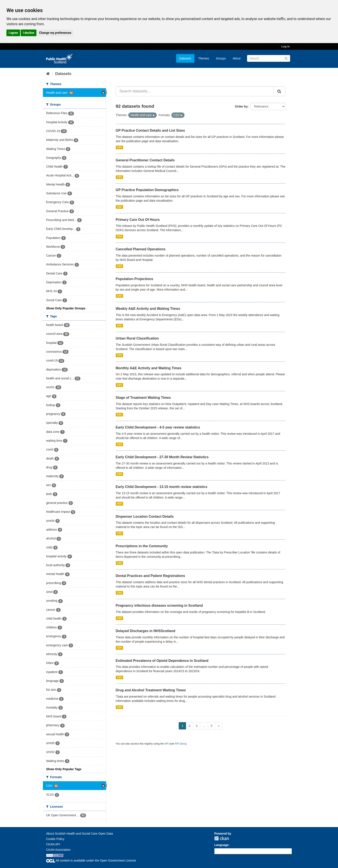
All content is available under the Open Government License (91, 860)
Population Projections (135, 279)
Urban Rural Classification (137, 338)
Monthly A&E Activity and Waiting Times (149, 368)
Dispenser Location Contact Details (145, 517)
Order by (241, 106)
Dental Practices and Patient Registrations (150, 576)
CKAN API (53, 844)
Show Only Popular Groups (66, 308)
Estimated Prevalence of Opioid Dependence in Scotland (162, 661)
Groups (221, 58)
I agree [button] (13, 33)
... (204, 726)
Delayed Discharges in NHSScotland (146, 631)
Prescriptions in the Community (142, 546)
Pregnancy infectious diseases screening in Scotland (159, 605)
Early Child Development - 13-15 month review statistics (162, 487)
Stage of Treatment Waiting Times (143, 398)
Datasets (185, 58)
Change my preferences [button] (55, 33)
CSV (119, 147)
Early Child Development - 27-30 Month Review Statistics (162, 457)
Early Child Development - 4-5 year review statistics (158, 427)
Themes (204, 58)
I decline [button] (29, 33)
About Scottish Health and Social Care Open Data (80, 834)
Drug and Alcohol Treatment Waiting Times (151, 690)
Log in (286, 46)
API (167, 744)
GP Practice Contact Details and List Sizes (150, 130)
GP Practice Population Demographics (147, 190)
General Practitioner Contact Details (145, 160)
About (237, 58)
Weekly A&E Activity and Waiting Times (148, 309)
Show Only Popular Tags (64, 769)
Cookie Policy (55, 839)
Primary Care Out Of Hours (138, 220)
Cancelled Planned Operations (141, 249)
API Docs (180, 744)
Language (221, 845)
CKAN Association (58, 850)
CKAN (222, 838)
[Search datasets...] (195, 91)
